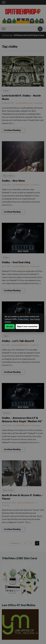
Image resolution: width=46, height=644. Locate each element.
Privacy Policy (23, 319)
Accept (10, 326)
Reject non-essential (27, 326)
